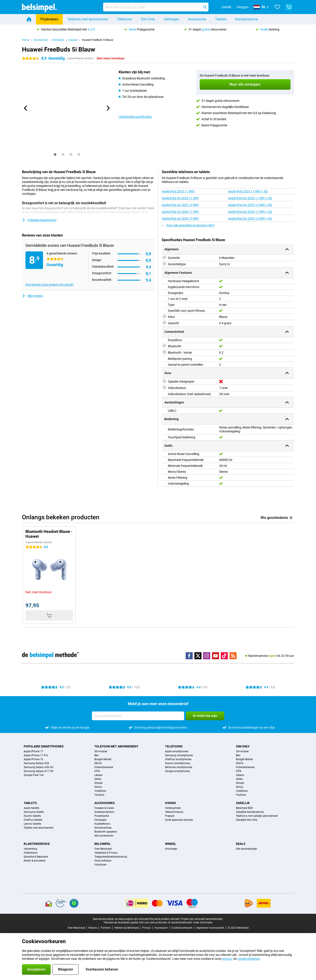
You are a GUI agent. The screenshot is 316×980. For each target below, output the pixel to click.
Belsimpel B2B (244, 808)
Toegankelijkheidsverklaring (111, 857)
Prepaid (170, 816)
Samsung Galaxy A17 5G (39, 771)
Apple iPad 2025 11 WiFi (178, 191)
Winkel (171, 844)
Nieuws (93, 928)
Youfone (99, 795)
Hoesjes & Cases (104, 808)
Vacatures (100, 865)
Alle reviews (32, 296)
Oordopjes (58, 40)
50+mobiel (101, 751)
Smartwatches (103, 828)
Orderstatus (31, 853)
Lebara (98, 775)
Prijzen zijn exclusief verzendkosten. (202, 919)
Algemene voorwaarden (210, 928)
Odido (98, 779)
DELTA (98, 763)
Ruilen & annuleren (35, 861)
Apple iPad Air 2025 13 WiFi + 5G (250, 205)
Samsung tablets (34, 812)
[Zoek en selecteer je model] (156, 7)
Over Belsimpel (103, 849)
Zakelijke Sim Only (247, 820)
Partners (106, 928)
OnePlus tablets (33, 820)
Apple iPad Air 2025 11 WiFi (180, 198)
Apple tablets (31, 808)
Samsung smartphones (179, 755)
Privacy (147, 928)
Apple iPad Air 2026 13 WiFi (180, 219)
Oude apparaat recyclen (179, 820)
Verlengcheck (173, 808)
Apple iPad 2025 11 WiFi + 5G (248, 191)
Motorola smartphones (179, 767)
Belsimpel (103, 844)
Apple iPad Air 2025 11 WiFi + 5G (250, 198)
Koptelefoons (102, 824)
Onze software (103, 861)
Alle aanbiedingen (247, 849)
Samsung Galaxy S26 (36, 763)
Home (26, 40)
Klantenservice (247, 19)
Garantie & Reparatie (36, 857)
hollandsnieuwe (104, 767)
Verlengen (171, 19)
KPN (97, 771)
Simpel (98, 783)
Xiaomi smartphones (178, 763)
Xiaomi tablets (32, 816)
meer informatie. (203, 923)
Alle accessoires (104, 836)
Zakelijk (243, 803)
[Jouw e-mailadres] (138, 716)
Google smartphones (177, 771)
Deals (241, 844)
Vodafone (100, 791)
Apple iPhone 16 (33, 759)
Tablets (221, 19)
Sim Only (148, 19)
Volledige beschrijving (39, 220)
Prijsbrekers (49, 19)
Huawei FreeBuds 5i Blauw (98, 40)
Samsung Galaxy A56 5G (39, 767)
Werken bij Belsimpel (127, 928)
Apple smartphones (177, 751)
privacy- (227, 959)
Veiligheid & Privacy (106, 853)
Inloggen (242, 7)
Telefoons (124, 19)
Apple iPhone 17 (33, 751)
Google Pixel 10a (34, 775)
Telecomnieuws (174, 812)
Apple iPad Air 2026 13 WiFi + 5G (250, 219)
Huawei (73, 40)
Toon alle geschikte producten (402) (188, 225)
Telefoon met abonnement (88, 19)
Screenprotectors (104, 812)
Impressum (161, 928)
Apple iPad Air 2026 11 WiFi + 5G (250, 212)
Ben (97, 755)
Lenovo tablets (32, 824)
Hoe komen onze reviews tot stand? (50, 285)
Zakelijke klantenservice (250, 812)
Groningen (171, 849)
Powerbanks (102, 816)
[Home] (29, 19)
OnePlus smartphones (178, 759)
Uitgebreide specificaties (135, 117)
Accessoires (197, 19)
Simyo (98, 787)
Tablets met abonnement (39, 828)
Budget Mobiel (103, 759)
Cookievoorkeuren (182, 928)
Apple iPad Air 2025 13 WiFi (180, 205)
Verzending (30, 849)
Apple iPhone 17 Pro (36, 755)
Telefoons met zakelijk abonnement (257, 816)
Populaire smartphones (44, 746)
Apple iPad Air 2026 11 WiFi (180, 212)
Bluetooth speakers (106, 832)
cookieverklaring (249, 959)
